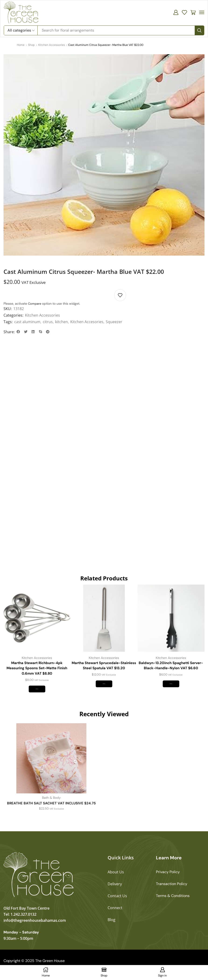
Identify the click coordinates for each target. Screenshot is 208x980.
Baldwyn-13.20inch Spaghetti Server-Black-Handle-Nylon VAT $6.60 (171, 671)
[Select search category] (21, 30)
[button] (176, 12)
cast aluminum (27, 322)
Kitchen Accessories (52, 45)
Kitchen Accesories (87, 322)
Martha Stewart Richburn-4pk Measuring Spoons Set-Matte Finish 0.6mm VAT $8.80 (37, 671)
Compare (35, 304)
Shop (31, 45)
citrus (48, 322)
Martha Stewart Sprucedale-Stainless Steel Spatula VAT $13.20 (104, 668)
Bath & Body (51, 806)
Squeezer (114, 322)
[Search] (199, 30)
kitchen (62, 322)
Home (21, 45)
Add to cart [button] (37, 695)
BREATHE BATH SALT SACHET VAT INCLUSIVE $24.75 (51, 811)
